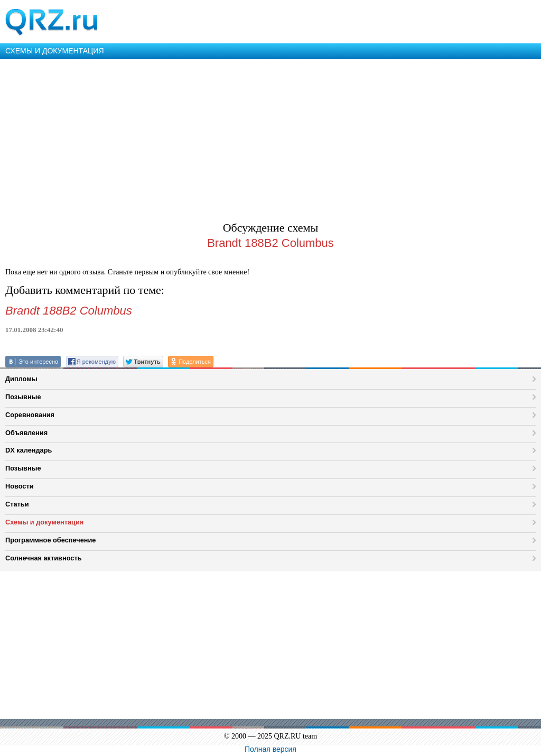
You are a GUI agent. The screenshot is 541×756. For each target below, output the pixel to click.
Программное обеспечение (50, 540)
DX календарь (29, 450)
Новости (20, 486)
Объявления (26, 433)
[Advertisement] (270, 139)
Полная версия (270, 749)
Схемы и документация (44, 522)
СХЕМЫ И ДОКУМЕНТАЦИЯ (55, 51)
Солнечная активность (44, 558)
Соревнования (30, 415)
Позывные (23, 397)
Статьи (17, 504)
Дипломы (21, 379)
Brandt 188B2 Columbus (270, 243)
